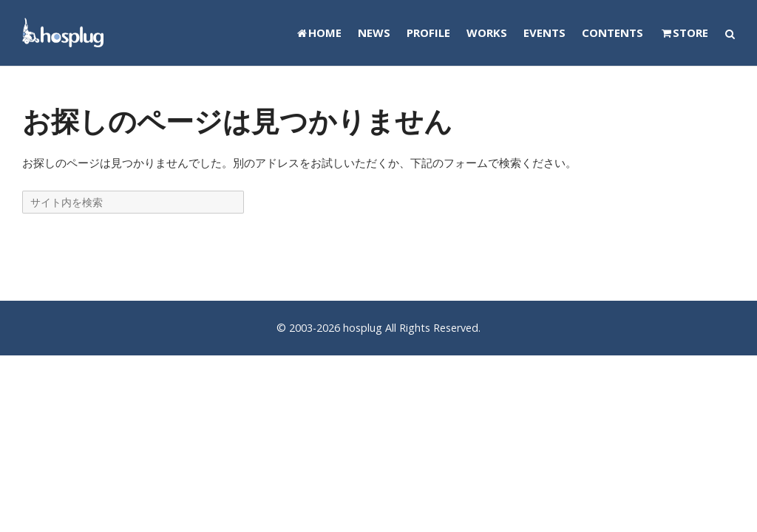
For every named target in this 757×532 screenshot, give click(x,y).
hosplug (363, 328)
